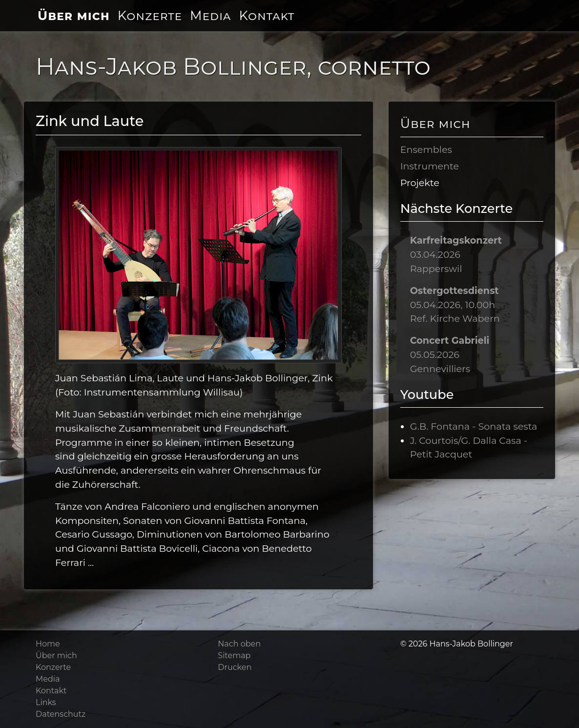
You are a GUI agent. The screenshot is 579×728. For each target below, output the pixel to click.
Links (46, 702)
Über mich (74, 15)
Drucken (235, 667)
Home (48, 644)
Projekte (420, 183)
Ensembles (426, 149)
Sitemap (234, 655)
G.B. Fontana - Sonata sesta (474, 426)
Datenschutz (61, 714)
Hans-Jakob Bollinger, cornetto (233, 66)
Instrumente (430, 166)
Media (210, 15)
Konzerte (150, 15)
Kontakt (267, 15)
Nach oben (239, 644)
